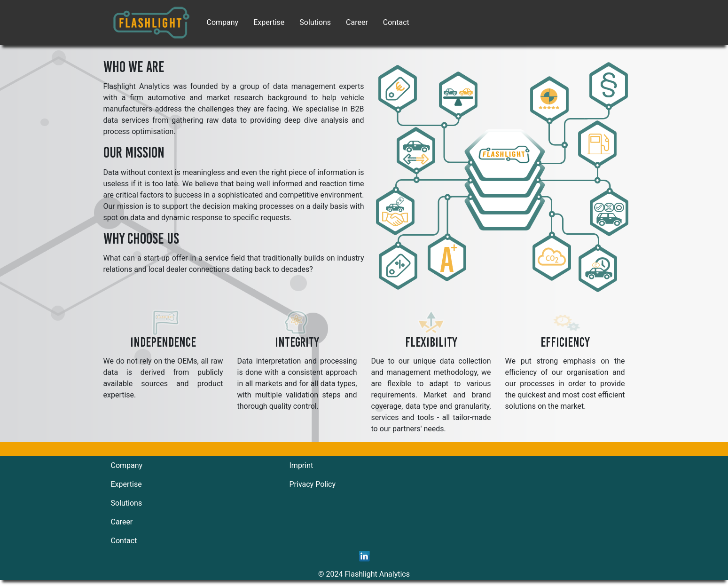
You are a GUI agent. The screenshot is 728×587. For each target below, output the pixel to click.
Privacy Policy (313, 484)
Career (357, 22)
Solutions (315, 22)
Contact (396, 22)
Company (223, 22)
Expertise (269, 22)
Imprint (301, 465)
